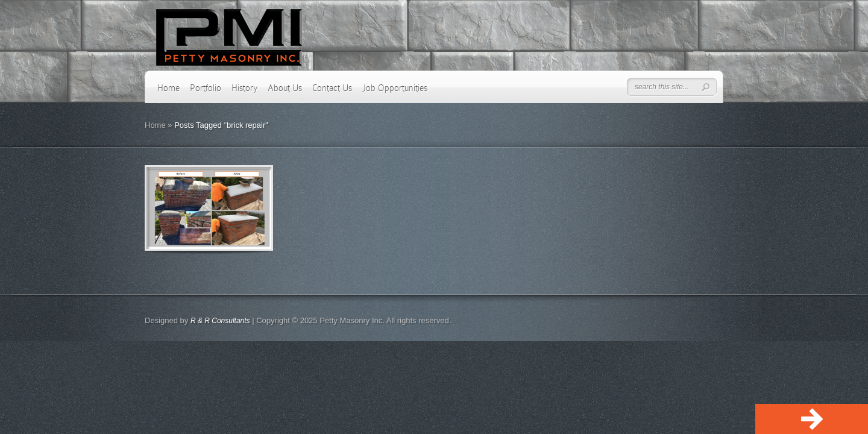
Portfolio (206, 88)
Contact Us (332, 88)
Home (168, 88)
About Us (285, 88)
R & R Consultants (220, 321)
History (244, 88)
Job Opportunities (395, 88)
